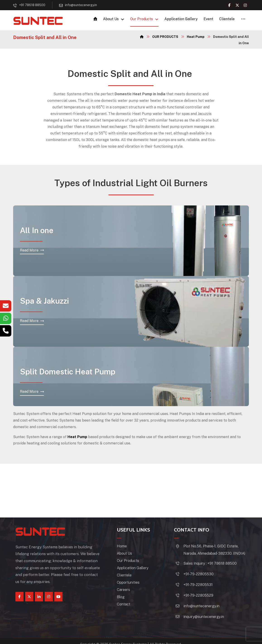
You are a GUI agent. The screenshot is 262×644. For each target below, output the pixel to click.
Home (125, 547)
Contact (126, 605)
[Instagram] (245, 5)
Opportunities (131, 583)
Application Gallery (136, 569)
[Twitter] (237, 5)
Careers (126, 590)
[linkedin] (39, 597)
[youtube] (58, 597)
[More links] (243, 20)
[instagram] (49, 597)
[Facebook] (229, 5)
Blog (124, 598)
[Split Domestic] (32, 392)
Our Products (131, 561)
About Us (127, 554)
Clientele (127, 576)
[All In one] (32, 251)
